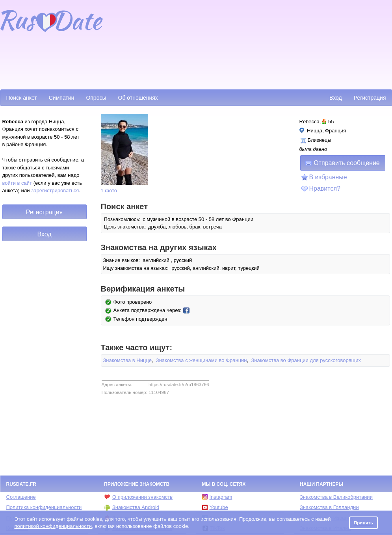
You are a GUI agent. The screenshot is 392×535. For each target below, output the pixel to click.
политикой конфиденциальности (53, 526)
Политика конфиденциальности (44, 507)
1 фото (109, 190)
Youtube (215, 507)
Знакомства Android (132, 507)
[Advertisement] (149, 44)
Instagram (217, 497)
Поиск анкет (22, 98)
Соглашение (21, 497)
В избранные (328, 177)
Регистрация (370, 98)
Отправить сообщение (342, 163)
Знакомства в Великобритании (336, 497)
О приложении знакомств (138, 497)
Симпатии (62, 98)
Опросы (96, 98)
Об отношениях (138, 98)
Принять (364, 523)
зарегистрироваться (55, 190)
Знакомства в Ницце (127, 360)
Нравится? (325, 189)
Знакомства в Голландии (329, 507)
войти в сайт (17, 183)
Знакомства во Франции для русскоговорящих (306, 360)
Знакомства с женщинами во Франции (202, 360)
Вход (336, 98)
